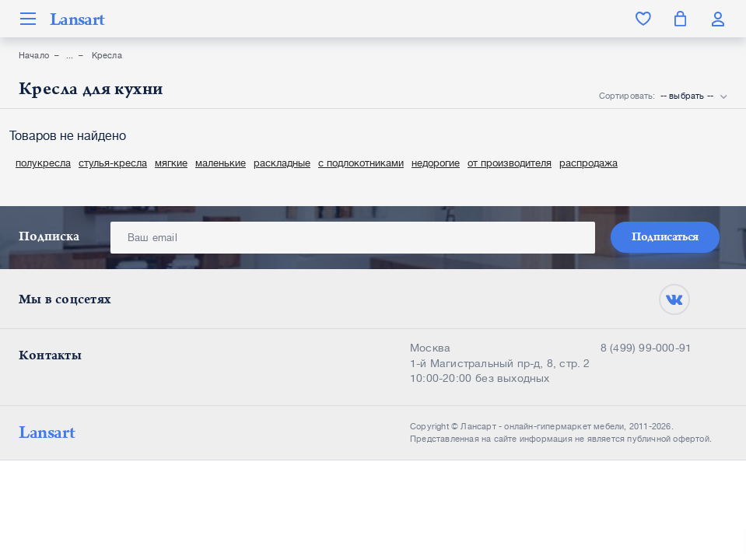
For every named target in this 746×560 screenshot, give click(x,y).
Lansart (77, 19)
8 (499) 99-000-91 (646, 348)
